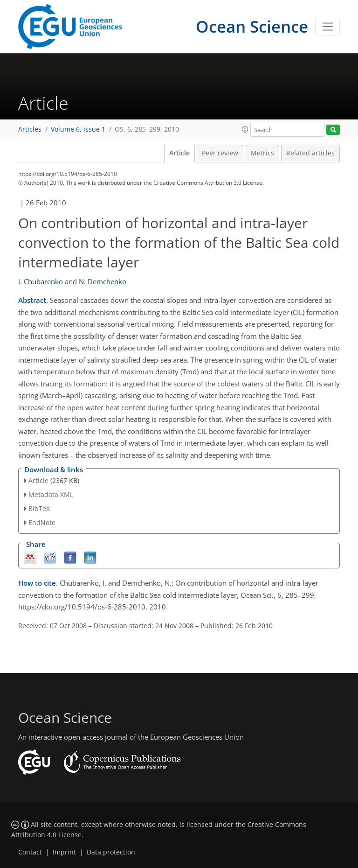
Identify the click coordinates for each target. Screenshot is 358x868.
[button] (245, 129)
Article (179, 153)
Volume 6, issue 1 (78, 129)
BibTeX (39, 508)
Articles (30, 129)
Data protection (111, 852)
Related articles (310, 153)
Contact (30, 852)
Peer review (220, 153)
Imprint (64, 852)
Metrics (262, 153)
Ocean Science (252, 26)
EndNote (42, 522)
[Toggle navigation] (327, 27)
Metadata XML (51, 494)
